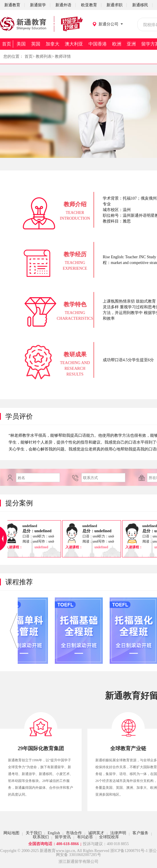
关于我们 (34, 833)
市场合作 (74, 833)
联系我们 (41, 837)
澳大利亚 (74, 44)
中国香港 (98, 44)
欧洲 (117, 44)
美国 (21, 44)
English (54, 833)
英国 (36, 44)
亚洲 (131, 44)
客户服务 (140, 833)
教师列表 (44, 56)
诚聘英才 (96, 833)
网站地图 (11, 833)
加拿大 (53, 44)
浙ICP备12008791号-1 (129, 851)
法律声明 (118, 833)
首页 (7, 44)
